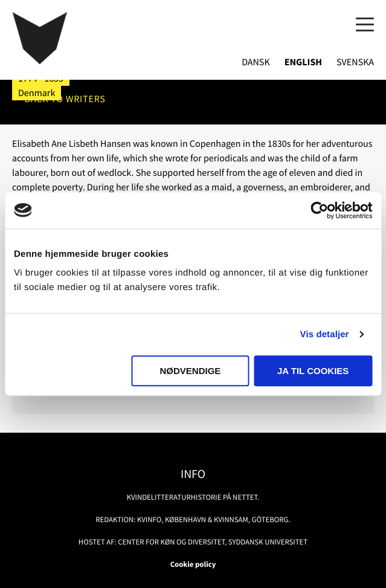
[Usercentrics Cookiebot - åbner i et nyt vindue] (319, 210)
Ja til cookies (313, 371)
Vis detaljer (325, 334)
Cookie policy (193, 564)
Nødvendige (191, 371)
